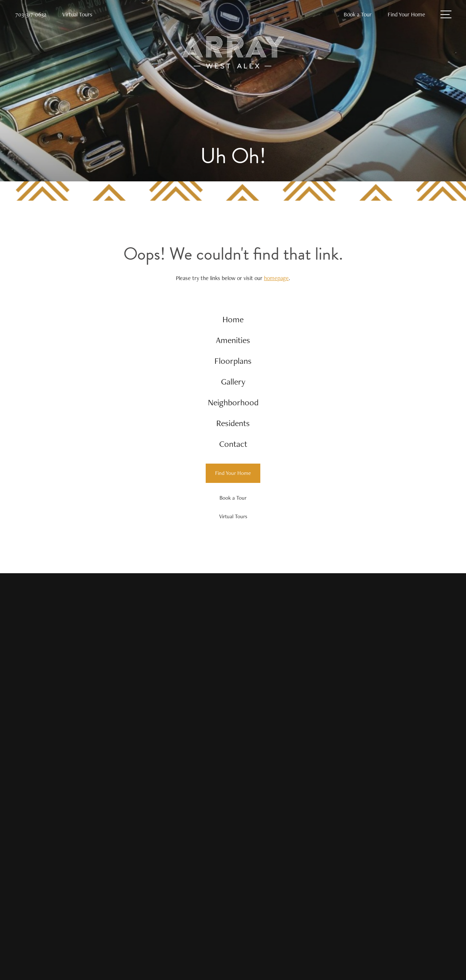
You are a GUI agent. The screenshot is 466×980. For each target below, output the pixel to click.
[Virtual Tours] (233, 517)
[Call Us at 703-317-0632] (31, 15)
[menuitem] (233, 320)
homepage (276, 278)
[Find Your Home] (233, 473)
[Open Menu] (446, 14)
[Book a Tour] (233, 498)
